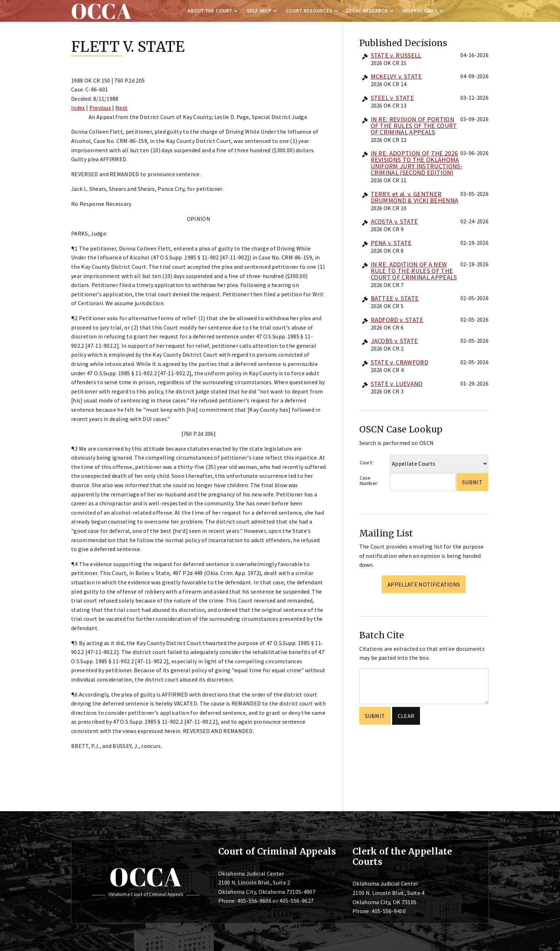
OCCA (146, 877)
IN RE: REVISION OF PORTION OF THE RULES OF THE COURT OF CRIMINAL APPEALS (414, 126)
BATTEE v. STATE (395, 298)
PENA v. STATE (391, 243)
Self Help (259, 11)
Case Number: (369, 481)
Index (78, 108)
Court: (366, 462)
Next (121, 108)
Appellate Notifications (424, 584)
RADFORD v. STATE (397, 320)
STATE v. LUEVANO (397, 384)
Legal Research (367, 11)
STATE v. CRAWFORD (399, 362)
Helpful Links (420, 11)
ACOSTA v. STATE (394, 221)
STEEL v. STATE (392, 98)
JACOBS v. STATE (394, 341)
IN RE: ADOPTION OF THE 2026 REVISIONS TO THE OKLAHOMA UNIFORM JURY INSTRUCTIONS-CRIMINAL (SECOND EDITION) (417, 163)
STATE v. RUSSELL (396, 55)
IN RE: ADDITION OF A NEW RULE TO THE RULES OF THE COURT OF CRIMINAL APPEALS (414, 271)
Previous (100, 108)
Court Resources (309, 11)
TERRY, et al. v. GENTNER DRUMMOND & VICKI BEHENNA (415, 197)
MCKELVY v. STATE (396, 76)
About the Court (210, 11)
